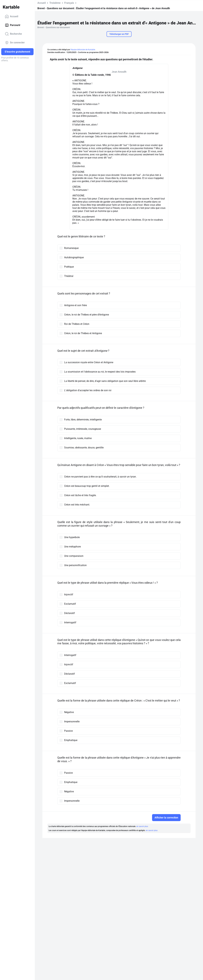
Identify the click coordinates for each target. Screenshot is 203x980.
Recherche (13, 34)
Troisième (55, 3)
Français (69, 3)
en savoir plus (142, 826)
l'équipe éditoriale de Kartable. (83, 50)
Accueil (12, 16)
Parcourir (13, 25)
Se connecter (15, 43)
